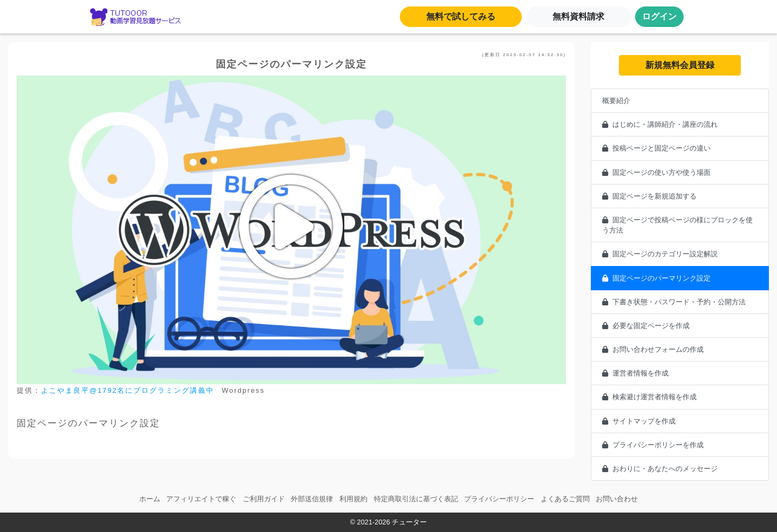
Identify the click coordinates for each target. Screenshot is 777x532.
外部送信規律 (312, 499)
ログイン (659, 16)
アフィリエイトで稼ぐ (201, 499)
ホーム (150, 499)
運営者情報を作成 (635, 373)
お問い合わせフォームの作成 (653, 349)
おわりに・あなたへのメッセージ (660, 469)
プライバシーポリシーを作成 (653, 445)
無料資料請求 (578, 16)
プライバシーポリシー (499, 499)
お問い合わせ (617, 499)
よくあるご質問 (565, 499)
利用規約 (353, 499)
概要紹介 (616, 101)
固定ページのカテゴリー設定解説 (660, 254)
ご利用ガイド (264, 499)
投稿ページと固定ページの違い (656, 148)
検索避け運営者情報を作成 (649, 397)
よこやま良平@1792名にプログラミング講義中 (128, 390)
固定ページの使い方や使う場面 (656, 172)
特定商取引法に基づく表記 (416, 499)
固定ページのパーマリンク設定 (656, 278)
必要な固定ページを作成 (646, 326)
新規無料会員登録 (680, 65)
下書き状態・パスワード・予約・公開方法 (674, 302)
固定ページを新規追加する (649, 196)
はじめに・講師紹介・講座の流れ (660, 124)
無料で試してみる (461, 16)
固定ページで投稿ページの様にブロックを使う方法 (677, 225)
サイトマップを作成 (639, 421)
